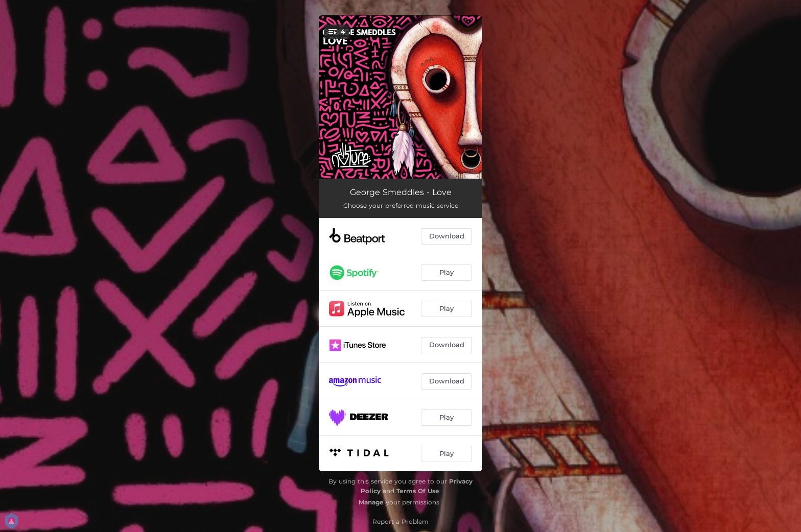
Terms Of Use (418, 491)
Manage (371, 502)
